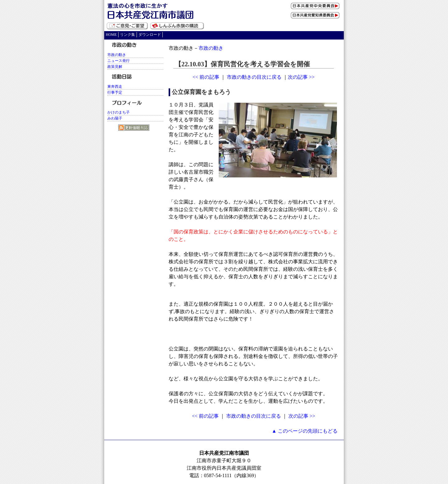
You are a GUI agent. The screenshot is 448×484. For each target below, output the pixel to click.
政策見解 (115, 67)
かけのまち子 (119, 112)
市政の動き (211, 48)
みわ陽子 (115, 118)
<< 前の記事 (206, 77)
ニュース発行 (119, 61)
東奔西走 (115, 87)
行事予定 (115, 92)
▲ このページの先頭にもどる (305, 431)
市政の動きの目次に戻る (254, 77)
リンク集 (128, 35)
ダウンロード (150, 35)
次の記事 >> (301, 77)
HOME (111, 35)
